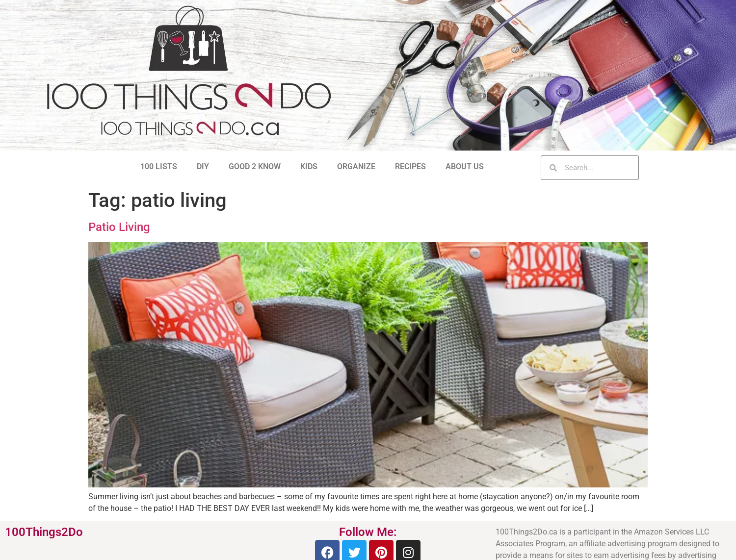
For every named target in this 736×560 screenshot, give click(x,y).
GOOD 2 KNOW (255, 166)
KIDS (309, 166)
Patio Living (119, 227)
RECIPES (410, 166)
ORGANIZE (356, 166)
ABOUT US (465, 166)
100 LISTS (159, 166)
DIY (203, 166)
